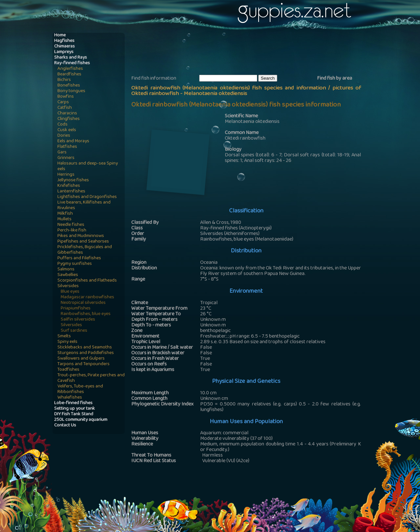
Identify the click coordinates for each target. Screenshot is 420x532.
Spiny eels (67, 342)
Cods (63, 125)
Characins (67, 114)
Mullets (64, 219)
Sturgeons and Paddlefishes (86, 353)
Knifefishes (69, 186)
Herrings (66, 175)
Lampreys (64, 52)
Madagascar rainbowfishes (87, 297)
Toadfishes (68, 370)
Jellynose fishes (73, 180)
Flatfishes (67, 147)
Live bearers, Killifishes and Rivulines (84, 206)
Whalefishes (70, 398)
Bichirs (64, 80)
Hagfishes (64, 41)
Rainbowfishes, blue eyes (86, 314)
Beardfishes (69, 75)
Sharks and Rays (71, 58)
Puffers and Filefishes (79, 258)
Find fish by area (335, 79)
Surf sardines (74, 331)
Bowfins (66, 97)
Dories (64, 136)
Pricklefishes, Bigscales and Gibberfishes (85, 250)
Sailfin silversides (78, 320)
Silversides (68, 286)
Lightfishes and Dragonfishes (87, 197)
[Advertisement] (251, 53)
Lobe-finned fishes (73, 403)
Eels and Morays (73, 141)
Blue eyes (70, 292)
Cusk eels (67, 130)
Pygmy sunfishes (75, 264)
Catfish (65, 108)
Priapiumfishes (76, 309)
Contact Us (65, 426)
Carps (63, 102)
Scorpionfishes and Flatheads (87, 281)
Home (60, 36)
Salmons (66, 270)
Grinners (66, 158)
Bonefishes (69, 86)
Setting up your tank (74, 409)
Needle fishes (71, 225)
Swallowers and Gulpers (81, 359)
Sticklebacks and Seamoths (85, 348)
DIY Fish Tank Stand (74, 414)
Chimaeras (64, 47)
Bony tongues (71, 91)
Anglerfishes (70, 69)
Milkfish (65, 214)
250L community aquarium (81, 420)
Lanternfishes (71, 192)
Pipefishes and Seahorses (83, 242)
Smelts (64, 336)
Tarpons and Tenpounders (84, 364)
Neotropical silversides (83, 303)
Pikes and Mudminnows (81, 236)
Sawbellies (68, 275)
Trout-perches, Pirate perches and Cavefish (91, 378)
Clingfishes (69, 119)
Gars (62, 153)
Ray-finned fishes (72, 63)
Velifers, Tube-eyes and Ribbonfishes (80, 389)
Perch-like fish (72, 231)
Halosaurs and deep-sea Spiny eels (88, 167)
